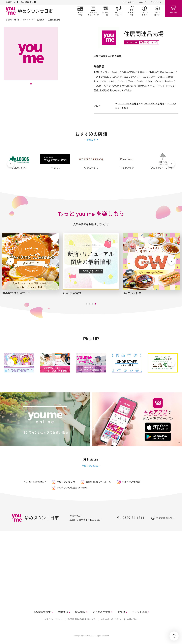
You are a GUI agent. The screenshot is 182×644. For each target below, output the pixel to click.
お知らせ (143, 2)
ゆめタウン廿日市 (13, 20)
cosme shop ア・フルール (98, 482)
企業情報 (63, 612)
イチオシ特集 (132, 11)
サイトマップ (156, 2)
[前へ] (11, 164)
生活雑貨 (41, 20)
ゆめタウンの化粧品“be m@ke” (72, 488)
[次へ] (171, 164)
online (173, 9)
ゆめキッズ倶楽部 (131, 482)
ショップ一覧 (106, 11)
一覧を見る (90, 140)
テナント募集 (140, 612)
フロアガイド (157, 11)
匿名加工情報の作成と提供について (81, 619)
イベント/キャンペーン (93, 11)
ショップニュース (119, 11)
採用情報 (80, 612)
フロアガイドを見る (128, 104)
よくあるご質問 (101, 612)
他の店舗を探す (27, 2)
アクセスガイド (128, 2)
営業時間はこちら (165, 518)
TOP (174, 636)
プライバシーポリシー (53, 619)
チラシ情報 (80, 11)
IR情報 (121, 612)
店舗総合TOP (11, 2)
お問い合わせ (132, 619)
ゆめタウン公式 (90, 466)
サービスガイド (144, 11)
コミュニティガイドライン (111, 619)
